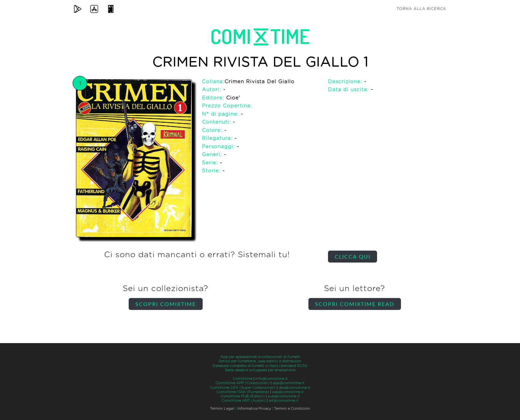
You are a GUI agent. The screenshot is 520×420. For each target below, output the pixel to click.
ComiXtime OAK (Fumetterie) (243, 392)
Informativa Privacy (254, 409)
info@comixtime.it (271, 379)
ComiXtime (243, 379)
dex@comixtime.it (294, 388)
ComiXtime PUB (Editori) (243, 396)
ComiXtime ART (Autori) (244, 401)
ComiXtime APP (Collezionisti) (243, 383)
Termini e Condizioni (292, 409)
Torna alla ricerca (422, 9)
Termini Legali (222, 409)
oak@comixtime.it (288, 392)
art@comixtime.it (284, 401)
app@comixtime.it (289, 383)
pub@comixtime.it (284, 396)
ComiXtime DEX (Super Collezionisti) (243, 388)
